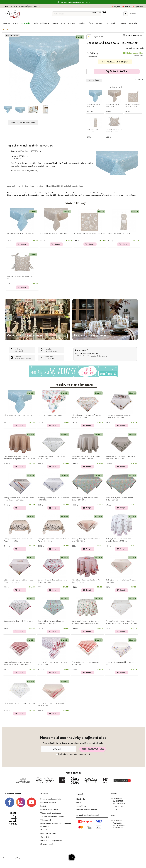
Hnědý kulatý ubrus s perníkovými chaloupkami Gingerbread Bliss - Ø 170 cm (20, 458)
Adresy (79, 803)
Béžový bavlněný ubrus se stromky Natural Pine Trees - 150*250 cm (121, 458)
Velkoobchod (46, 820)
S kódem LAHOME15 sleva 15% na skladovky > (73, 2)
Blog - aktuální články (48, 833)
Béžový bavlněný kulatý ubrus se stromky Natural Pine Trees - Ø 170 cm (86, 458)
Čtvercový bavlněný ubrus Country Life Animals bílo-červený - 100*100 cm (17, 664)
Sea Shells (67, 186)
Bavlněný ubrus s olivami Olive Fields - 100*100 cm (51, 458)
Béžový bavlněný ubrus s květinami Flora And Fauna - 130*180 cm (54, 540)
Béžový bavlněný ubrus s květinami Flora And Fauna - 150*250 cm (20, 540)
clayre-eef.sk (57, 840)
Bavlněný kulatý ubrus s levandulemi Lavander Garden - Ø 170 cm (118, 540)
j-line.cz (43, 844)
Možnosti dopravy (94, 80)
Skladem (32, 186)
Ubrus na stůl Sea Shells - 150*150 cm (95, 105)
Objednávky (80, 799)
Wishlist (127, 7)
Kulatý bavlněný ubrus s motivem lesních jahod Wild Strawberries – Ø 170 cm (86, 622)
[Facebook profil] (10, 802)
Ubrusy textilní (11, 186)
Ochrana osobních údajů (50, 809)
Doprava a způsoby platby (51, 799)
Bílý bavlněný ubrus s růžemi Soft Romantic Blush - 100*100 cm (87, 417)
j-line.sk (50, 844)
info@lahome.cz (35, 7)
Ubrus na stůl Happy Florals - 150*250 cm (19, 704)
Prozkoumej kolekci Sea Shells (133, 48)
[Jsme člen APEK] (13, 818)
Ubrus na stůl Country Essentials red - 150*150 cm (51, 705)
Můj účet (117, 7)
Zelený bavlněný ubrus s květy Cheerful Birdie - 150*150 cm (86, 499)
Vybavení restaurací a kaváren (52, 817)
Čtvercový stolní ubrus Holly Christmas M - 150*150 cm (19, 622)
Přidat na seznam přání (134, 35)
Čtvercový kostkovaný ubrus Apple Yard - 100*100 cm (86, 664)
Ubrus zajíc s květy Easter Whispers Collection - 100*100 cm (118, 417)
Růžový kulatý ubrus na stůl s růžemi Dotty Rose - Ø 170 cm (86, 581)
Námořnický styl (42, 186)
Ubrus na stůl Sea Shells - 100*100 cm (114, 105)
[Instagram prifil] (21, 802)
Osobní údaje (81, 806)
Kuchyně (20, 186)
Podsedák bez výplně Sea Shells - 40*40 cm (114, 131)
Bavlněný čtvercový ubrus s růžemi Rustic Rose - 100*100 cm (52, 581)
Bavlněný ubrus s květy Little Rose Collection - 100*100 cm (121, 581)
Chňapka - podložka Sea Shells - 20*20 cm (133, 105)
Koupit (23, 244)
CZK (100, 12)
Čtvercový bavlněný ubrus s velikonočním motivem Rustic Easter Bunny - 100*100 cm (121, 622)
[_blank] (32, 802)
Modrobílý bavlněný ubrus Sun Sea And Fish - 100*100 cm (54, 499)
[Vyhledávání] (77, 14)
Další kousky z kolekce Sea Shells (23, 123)
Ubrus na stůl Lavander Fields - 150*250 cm (120, 664)
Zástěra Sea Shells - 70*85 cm (93, 131)
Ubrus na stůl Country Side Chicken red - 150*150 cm (52, 664)
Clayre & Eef (95, 37)
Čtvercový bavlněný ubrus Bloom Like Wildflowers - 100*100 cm (51, 622)
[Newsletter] (59, 749)
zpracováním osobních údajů (80, 754)
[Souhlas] (57, 754)
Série (26, 186)
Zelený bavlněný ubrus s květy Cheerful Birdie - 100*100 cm (119, 499)
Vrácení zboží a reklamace (51, 813)
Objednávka (139, 7)
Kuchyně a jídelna (77, 186)
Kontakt (43, 806)
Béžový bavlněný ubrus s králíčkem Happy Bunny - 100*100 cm (19, 581)
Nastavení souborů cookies (86, 810)
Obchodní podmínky (48, 802)
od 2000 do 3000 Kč (55, 186)
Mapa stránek (46, 830)
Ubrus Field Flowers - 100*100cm (50, 415)
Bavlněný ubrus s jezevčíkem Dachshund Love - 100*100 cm (86, 540)
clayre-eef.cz (45, 840)
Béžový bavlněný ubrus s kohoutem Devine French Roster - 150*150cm (19, 499)
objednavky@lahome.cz (99, 356)
